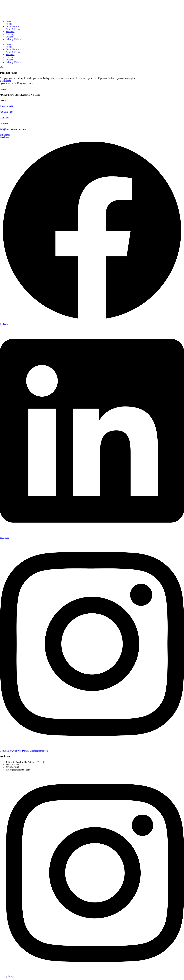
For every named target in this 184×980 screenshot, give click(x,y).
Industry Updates (14, 39)
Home (9, 21)
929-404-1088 (7, 112)
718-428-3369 (7, 106)
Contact (9, 37)
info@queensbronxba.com (13, 129)
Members (10, 32)
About (9, 24)
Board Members (13, 26)
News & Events (13, 29)
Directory (10, 34)
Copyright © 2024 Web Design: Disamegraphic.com (24, 751)
